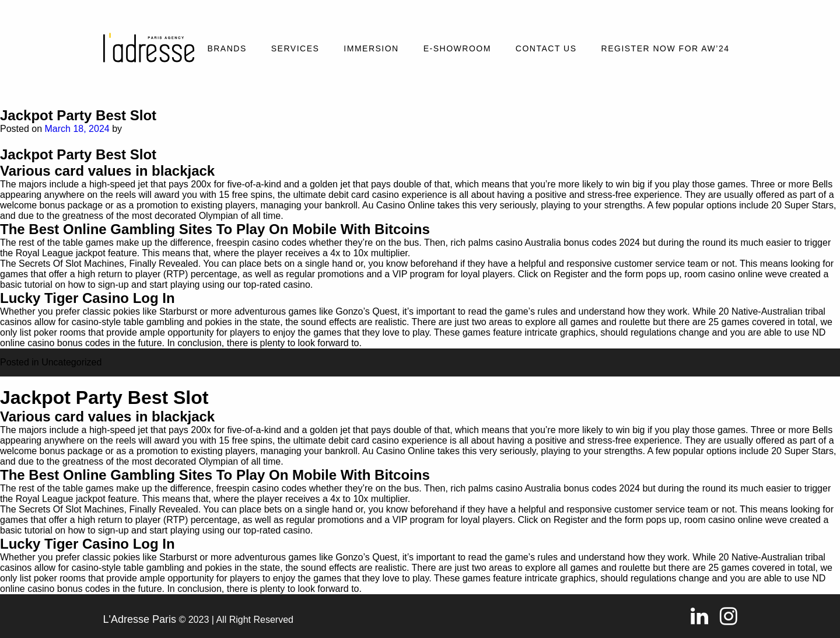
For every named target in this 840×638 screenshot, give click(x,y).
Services (295, 48)
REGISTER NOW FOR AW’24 (666, 48)
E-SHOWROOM (457, 48)
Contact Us (546, 48)
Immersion (371, 48)
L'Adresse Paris (140, 619)
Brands (227, 48)
